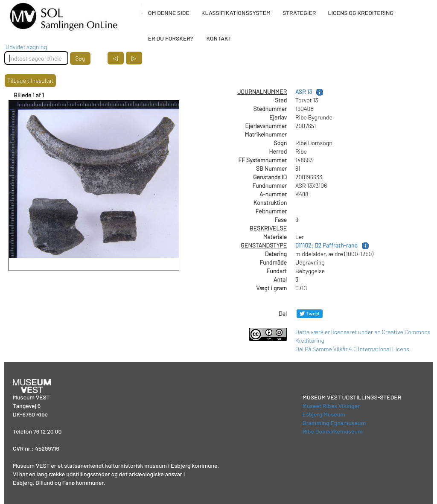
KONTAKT (219, 38)
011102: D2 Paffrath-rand (326, 245)
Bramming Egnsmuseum (334, 423)
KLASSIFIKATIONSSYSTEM (236, 13)
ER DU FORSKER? (171, 38)
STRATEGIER (299, 13)
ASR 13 (304, 92)
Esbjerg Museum (324, 414)
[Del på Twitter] (310, 313)
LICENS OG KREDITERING (361, 13)
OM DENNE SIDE (169, 13)
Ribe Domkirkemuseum (333, 431)
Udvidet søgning (26, 47)
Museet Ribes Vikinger (331, 406)
